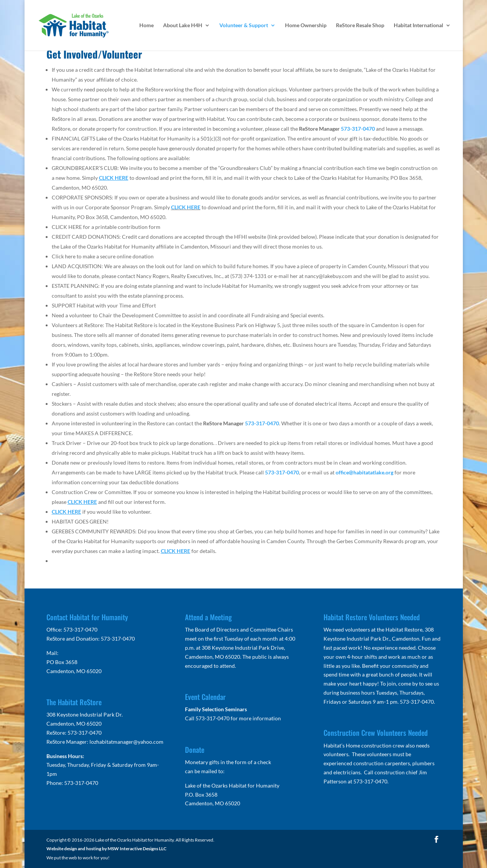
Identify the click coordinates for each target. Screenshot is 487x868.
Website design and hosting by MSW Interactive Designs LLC (106, 849)
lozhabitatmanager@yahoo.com (126, 742)
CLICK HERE (186, 207)
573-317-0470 (358, 129)
